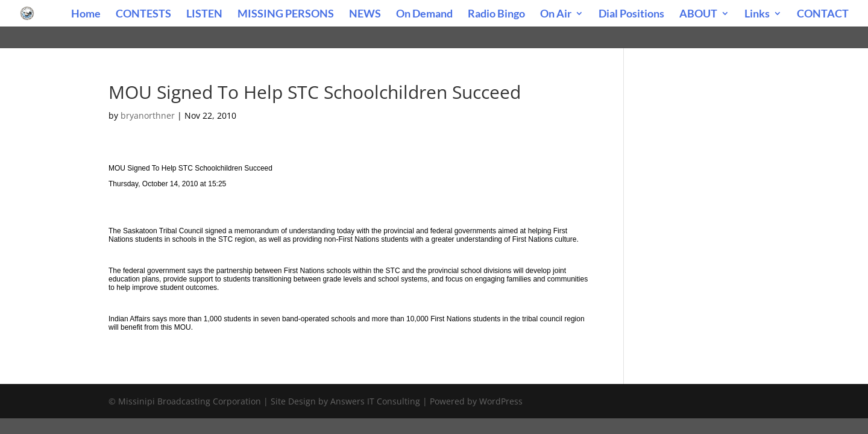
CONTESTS (143, 14)
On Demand (424, 14)
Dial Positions (631, 14)
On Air (556, 14)
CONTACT (823, 14)
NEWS (365, 14)
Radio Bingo (496, 14)
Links (757, 14)
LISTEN (204, 14)
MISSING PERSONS (286, 14)
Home (86, 14)
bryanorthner (148, 115)
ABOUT (698, 14)
